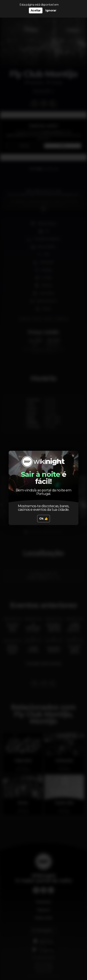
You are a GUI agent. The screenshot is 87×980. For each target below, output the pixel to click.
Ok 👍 (44, 519)
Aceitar (36, 10)
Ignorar (51, 10)
